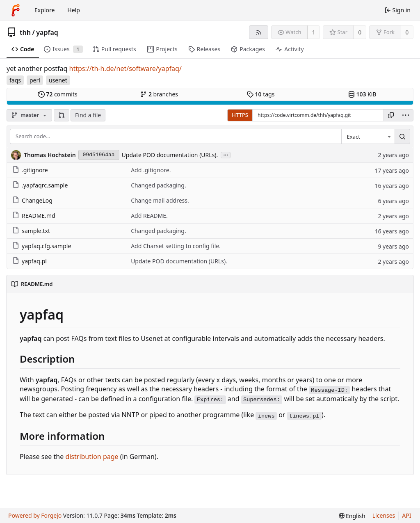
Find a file (88, 115)
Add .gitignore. (151, 170)
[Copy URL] (391, 115)
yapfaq (47, 32)
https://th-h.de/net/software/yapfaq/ (126, 69)
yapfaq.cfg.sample (42, 246)
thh (25, 32)
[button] (62, 115)
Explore (45, 10)
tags (261, 94)
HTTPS (240, 115)
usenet (58, 80)
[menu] (406, 115)
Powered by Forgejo (35, 515)
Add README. (149, 216)
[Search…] (402, 137)
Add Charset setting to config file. (176, 246)
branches (159, 94)
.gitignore (30, 170)
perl (35, 80)
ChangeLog (32, 200)
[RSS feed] (259, 32)
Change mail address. (160, 200)
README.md (34, 216)
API (406, 515)
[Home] (16, 10)
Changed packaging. (159, 185)
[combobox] (368, 137)
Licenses (384, 515)
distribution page (92, 457)
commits (58, 94)
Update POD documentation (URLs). (170, 155)
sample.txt (31, 231)
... (226, 154)
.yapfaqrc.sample (40, 185)
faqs (15, 80)
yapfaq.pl (30, 261)
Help (74, 10)
